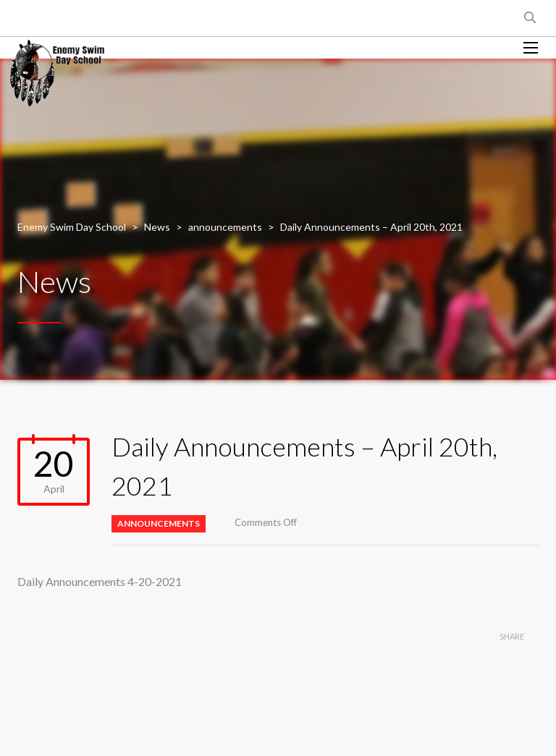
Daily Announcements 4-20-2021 (100, 581)
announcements (159, 523)
